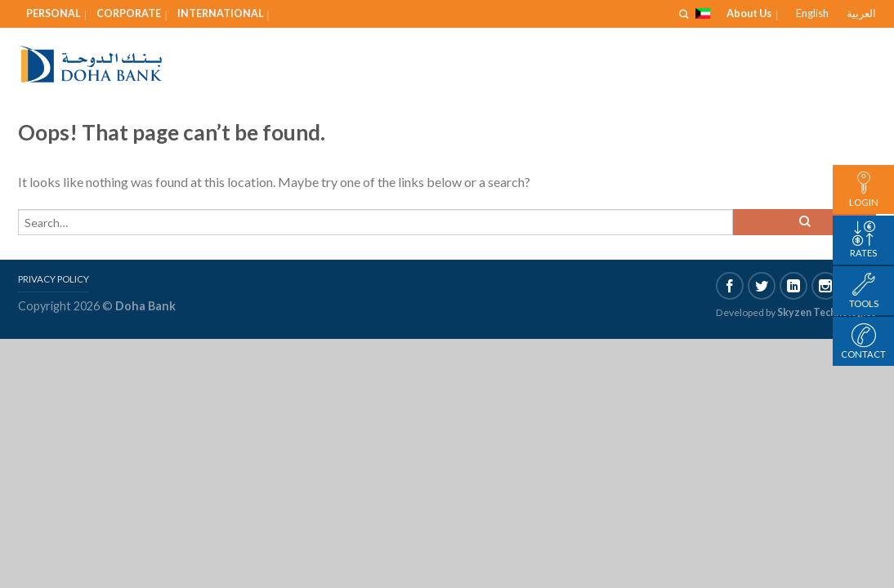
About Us (749, 13)
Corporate (129, 13)
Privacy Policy (54, 279)
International (220, 13)
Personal (53, 13)
